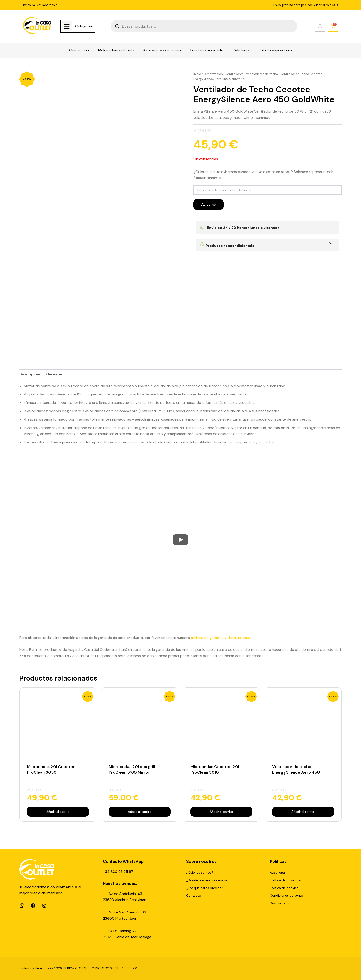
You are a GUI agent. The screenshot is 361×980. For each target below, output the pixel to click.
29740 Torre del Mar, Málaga (127, 937)
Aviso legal (278, 872)
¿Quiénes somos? (200, 872)
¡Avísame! (208, 204)
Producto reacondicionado (227, 246)
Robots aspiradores (275, 50)
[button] (268, 245)
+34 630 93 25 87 (118, 872)
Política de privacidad (286, 880)
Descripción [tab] (30, 375)
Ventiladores (235, 74)
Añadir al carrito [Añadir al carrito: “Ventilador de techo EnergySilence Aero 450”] (303, 812)
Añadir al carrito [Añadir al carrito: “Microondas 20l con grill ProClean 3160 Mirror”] (140, 812)
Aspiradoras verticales (162, 50)
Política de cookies (284, 888)
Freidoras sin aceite (207, 50)
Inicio (197, 74)
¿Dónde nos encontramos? (207, 880)
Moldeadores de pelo (116, 50)
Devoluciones (280, 903)
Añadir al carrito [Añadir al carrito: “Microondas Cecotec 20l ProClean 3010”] (221, 812)
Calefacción (79, 50)
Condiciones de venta (286, 895)
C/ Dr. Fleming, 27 (123, 931)
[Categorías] (67, 26)
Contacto (194, 895)
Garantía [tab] (54, 375)
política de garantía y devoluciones (220, 638)
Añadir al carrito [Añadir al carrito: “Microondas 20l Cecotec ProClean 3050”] (58, 812)
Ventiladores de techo (262, 74)
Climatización (213, 74)
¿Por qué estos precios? (205, 888)
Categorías (84, 26)
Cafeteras (241, 50)
